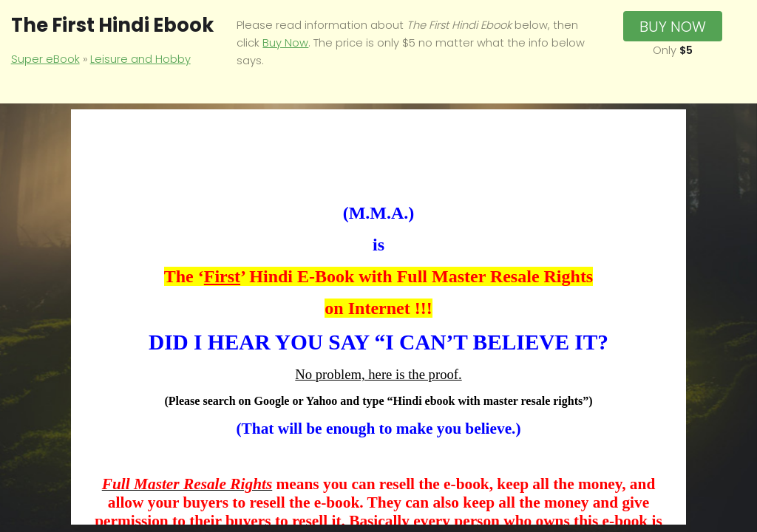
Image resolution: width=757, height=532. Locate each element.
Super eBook (45, 59)
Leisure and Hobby (140, 59)
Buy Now (285, 43)
